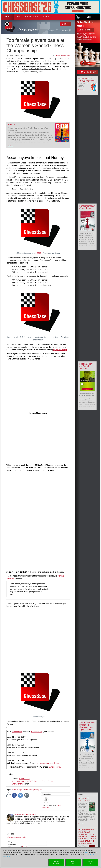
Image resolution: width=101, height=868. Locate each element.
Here (87, 853)
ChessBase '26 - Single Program (87, 80)
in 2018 (38, 253)
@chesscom (17, 732)
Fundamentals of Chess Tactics (87, 207)
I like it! (57, 56)
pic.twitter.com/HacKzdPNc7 (48, 763)
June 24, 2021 (55, 767)
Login (89, 17)
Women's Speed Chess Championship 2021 (28, 790)
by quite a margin (60, 350)
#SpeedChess (37, 732)
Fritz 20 (11, 125)
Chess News (27, 30)
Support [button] (47, 17)
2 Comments (65, 56)
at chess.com (24, 779)
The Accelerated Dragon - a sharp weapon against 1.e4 (87, 726)
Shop (8, 17)
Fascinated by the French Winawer (86, 366)
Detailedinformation (56, 862)
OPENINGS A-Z (32, 17)
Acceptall (90, 862)
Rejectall (73, 862)
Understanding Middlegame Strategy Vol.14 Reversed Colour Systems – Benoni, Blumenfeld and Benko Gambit (87, 837)
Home (19, 17)
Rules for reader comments (16, 837)
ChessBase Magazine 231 (85, 799)
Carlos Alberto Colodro (26, 815)
